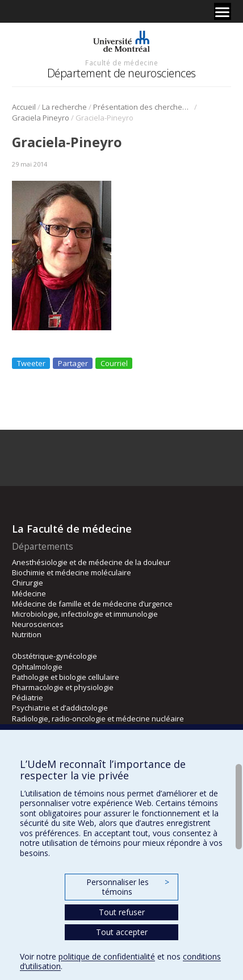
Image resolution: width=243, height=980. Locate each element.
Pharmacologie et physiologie (63, 687)
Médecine (29, 593)
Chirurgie (28, 583)
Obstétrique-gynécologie (55, 656)
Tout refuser (122, 912)
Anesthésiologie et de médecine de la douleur (91, 562)
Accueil (24, 107)
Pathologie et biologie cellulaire (66, 677)
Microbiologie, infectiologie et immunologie (85, 614)
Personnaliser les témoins (128, 887)
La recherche (64, 107)
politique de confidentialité (107, 956)
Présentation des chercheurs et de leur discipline (143, 107)
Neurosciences (38, 624)
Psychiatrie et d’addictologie (60, 708)
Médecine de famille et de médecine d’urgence (92, 604)
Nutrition (27, 634)
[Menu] (223, 11)
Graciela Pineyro (41, 118)
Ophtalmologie (37, 667)
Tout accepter (122, 932)
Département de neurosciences (122, 73)
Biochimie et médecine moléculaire (72, 572)
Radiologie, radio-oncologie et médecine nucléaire (98, 719)
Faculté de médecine (122, 63)
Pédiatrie (28, 697)
